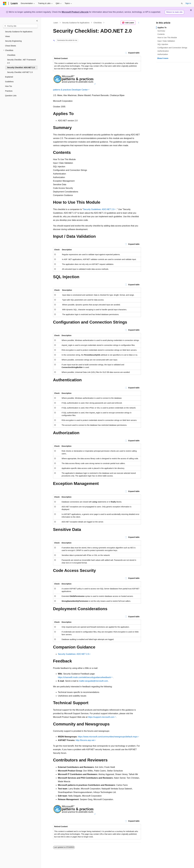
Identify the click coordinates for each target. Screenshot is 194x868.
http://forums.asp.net (85, 740)
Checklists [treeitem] (11, 55)
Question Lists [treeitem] (11, 96)
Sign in (188, 3)
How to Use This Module (167, 38)
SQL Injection (163, 44)
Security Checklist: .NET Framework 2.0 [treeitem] (22, 61)
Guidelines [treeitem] (9, 82)
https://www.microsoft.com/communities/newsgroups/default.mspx (108, 737)
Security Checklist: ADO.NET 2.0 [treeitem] (21, 67)
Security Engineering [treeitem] (13, 41)
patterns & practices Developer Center (70, 90)
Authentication (163, 51)
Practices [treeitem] (9, 91)
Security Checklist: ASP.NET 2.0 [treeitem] (20, 72)
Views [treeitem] (7, 36)
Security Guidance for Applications (76, 23)
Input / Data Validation (166, 41)
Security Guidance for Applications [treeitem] (19, 32)
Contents (161, 34)
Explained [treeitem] (9, 77)
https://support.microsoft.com (101, 717)
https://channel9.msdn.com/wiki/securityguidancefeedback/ (84, 677)
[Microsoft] (5, 3)
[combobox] (20, 26)
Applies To (162, 28)
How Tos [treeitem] (8, 86)
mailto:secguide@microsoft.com (93, 681)
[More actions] (139, 23)
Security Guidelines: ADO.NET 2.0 (99, 209)
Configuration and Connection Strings (172, 48)
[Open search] (182, 3)
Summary (161, 31)
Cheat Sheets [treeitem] (11, 46)
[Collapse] (37, 21)
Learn (56, 23)
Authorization (163, 54)
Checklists (98, 23)
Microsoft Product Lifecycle (75, 12)
